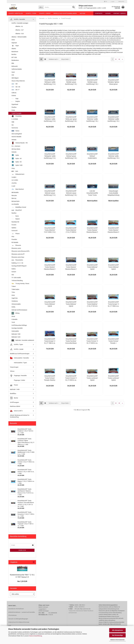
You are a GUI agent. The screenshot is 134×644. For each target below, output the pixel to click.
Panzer (14, 385)
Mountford (17, 210)
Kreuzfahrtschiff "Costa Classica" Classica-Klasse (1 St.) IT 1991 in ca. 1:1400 (92, 230)
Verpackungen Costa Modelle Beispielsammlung (113, 193)
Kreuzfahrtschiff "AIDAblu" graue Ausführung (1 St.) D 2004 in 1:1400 (71, 82)
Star (13, 275)
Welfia (13, 307)
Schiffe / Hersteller (16, 13)
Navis (15, 216)
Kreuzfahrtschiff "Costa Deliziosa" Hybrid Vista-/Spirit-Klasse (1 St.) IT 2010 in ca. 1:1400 (92, 267)
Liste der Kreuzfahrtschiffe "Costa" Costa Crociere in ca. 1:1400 (92, 193)
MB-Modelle (15, 192)
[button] (106, 2)
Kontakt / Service (120, 13)
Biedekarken (15, 60)
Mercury (14, 198)
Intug (13, 168)
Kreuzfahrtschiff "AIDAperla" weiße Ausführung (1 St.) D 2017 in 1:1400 (50, 156)
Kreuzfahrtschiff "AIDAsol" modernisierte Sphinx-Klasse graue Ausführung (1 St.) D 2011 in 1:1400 (92, 156)
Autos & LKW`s (16, 411)
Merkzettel (121, 2)
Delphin (16, 101)
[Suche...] (41, 7)
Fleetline (14, 107)
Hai (13, 125)
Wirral (13, 316)
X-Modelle (14, 319)
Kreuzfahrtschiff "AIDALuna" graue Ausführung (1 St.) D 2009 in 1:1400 (71, 119)
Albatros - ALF (18, 30)
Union (13, 295)
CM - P (15, 90)
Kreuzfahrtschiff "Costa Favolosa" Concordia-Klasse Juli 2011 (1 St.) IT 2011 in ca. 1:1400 (71, 341)
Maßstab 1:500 (16, 334)
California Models (17, 69)
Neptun (16, 219)
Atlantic (14, 49)
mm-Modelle (15, 204)
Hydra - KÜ (17, 162)
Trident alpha (15, 289)
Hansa (15, 131)
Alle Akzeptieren (117, 630)
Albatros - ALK (18, 34)
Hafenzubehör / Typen (18, 363)
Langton (14, 177)
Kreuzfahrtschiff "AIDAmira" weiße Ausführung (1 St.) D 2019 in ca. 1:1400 (113, 119)
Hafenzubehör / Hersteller (19, 358)
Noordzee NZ (15, 222)
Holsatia (14, 152)
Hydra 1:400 (17, 165)
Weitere (82, 13)
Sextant (14, 272)
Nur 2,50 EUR (22, 581)
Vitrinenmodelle (16, 304)
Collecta (14, 93)
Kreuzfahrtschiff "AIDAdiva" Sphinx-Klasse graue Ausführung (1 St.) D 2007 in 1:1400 (113, 82)
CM (14, 84)
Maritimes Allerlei (15, 406)
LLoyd (13, 186)
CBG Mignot (15, 78)
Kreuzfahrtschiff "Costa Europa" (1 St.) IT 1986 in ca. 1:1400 (113, 304)
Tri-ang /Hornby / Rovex (20, 284)
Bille (13, 63)
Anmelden (22, 550)
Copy (15, 99)
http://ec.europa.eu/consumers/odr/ (107, 618)
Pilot (13, 237)
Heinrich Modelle (16, 137)
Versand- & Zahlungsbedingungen (18, 619)
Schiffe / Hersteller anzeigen (20, 23)
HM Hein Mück (16, 149)
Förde (13, 110)
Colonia (14, 96)
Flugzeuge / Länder (17, 380)
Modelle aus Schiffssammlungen (65, 13)
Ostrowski (15, 231)
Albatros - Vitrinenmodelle (19, 37)
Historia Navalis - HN (20, 143)
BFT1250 (14, 57)
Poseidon (14, 239)
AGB (10, 626)
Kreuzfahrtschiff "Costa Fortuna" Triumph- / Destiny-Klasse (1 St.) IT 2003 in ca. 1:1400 (113, 341)
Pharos (16, 234)
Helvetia (14, 140)
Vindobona (15, 301)
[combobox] (54, 59)
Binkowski (15, 66)
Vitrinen (12, 371)
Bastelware (15, 52)
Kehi (15, 171)
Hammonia (15, 128)
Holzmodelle (15, 331)
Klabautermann (18, 174)
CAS (13, 75)
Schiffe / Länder (45, 13)
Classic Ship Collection (18, 81)
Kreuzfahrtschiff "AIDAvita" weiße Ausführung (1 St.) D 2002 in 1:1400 (113, 156)
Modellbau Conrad (19, 207)
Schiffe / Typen (31, 13)
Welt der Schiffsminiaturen (19, 310)
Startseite (99, 13)
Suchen (108, 13)
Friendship (17, 116)
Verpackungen (14, 367)
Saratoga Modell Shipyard (19, 266)
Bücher (14, 398)
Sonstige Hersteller (17, 328)
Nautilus (14, 213)
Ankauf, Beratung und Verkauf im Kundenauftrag (20, 416)
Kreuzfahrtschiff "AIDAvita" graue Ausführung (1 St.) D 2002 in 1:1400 (50, 193)
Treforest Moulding (17, 281)
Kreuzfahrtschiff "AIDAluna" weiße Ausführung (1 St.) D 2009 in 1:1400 (50, 119)
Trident (14, 286)
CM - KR (16, 87)
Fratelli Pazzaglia (16, 113)
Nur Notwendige (117, 635)
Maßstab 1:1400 (15, 389)
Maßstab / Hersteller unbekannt (23, 340)
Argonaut (14, 43)
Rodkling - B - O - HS (17, 263)
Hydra (15, 155)
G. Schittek (15, 119)
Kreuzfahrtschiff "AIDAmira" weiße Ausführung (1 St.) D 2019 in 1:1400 (92, 119)
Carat (13, 72)
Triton (13, 292)
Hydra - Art (17, 159)
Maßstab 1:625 (16, 337)
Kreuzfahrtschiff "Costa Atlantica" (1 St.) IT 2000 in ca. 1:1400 (71, 230)
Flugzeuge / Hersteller (18, 376)
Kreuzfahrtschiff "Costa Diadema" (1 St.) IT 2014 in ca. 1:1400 (92, 304)
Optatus (14, 228)
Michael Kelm (15, 201)
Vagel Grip (15, 298)
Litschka (14, 183)
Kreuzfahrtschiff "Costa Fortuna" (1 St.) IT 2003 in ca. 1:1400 (92, 341)
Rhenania (16, 245)
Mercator (14, 195)
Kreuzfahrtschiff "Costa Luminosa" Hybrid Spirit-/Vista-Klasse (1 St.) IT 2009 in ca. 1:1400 (92, 378)
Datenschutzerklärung (35, 636)
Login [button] (112, 2)
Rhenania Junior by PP (18, 254)
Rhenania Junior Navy (18, 257)
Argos (15, 46)
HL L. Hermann (16, 146)
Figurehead (15, 104)
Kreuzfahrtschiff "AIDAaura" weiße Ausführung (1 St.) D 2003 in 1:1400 (50, 82)
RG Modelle (15, 242)
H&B (13, 122)
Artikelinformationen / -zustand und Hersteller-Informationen (22, 614)
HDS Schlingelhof (17, 134)
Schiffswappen (14, 402)
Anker (13, 40)
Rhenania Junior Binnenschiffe (20, 251)
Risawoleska (17, 260)
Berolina (14, 54)
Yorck (13, 322)
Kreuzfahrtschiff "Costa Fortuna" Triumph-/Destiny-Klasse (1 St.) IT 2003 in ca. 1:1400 (50, 378)
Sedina (14, 269)
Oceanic (14, 225)
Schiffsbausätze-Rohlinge (19, 325)
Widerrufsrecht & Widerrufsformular (19, 622)
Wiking (15, 313)
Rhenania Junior (16, 248)
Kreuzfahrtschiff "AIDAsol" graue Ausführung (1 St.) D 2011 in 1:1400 (71, 156)
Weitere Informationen (117, 640)
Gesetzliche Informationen (16, 609)
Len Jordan (15, 180)
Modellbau (13, 393)
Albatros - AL (17, 26)
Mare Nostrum (18, 189)
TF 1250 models (16, 278)
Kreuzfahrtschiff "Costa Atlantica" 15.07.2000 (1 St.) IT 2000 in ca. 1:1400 (50, 230)
